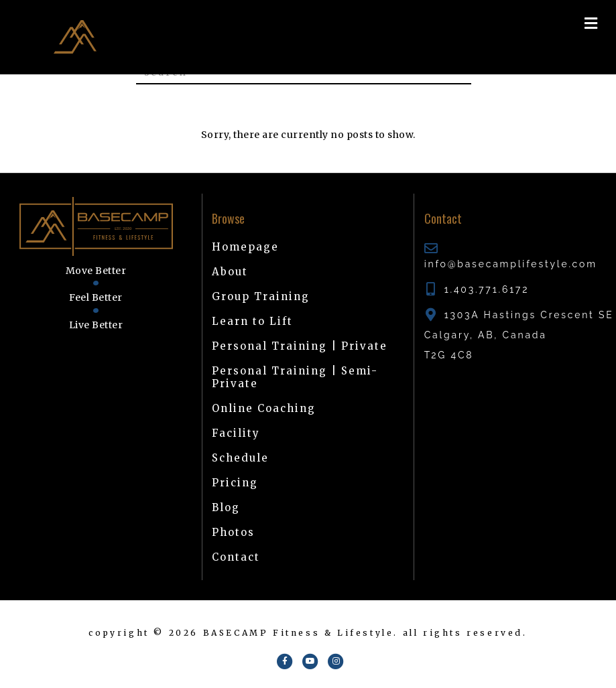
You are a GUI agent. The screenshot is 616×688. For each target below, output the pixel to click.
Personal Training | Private (300, 346)
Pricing (235, 483)
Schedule (240, 458)
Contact (236, 557)
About (230, 272)
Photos (233, 532)
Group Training (261, 296)
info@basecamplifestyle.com (511, 264)
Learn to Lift (252, 321)
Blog (226, 507)
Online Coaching (264, 408)
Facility (236, 433)
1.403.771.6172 (487, 289)
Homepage (245, 247)
